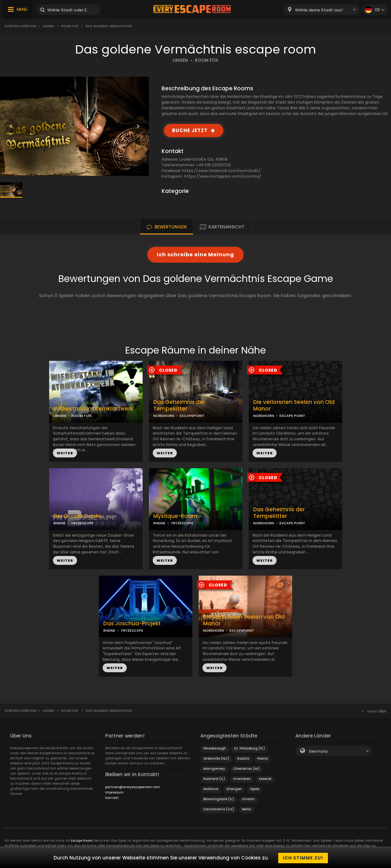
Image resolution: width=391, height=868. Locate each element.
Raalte (243, 759)
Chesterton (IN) (246, 769)
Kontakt (112, 798)
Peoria (263, 759)
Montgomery (214, 769)
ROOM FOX (207, 60)
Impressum (114, 792)
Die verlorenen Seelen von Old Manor (294, 405)
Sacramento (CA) (219, 809)
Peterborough (215, 748)
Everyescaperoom (21, 26)
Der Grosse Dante (77, 516)
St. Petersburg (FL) (250, 748)
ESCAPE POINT (292, 416)
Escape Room (82, 841)
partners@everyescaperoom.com (133, 787)
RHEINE (60, 523)
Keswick (265, 779)
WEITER (65, 453)
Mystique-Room (175, 516)
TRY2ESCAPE (82, 523)
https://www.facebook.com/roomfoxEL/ (221, 171)
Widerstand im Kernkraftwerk (93, 409)
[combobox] (321, 10)
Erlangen (234, 789)
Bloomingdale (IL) (219, 799)
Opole (255, 789)
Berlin (247, 809)
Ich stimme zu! (303, 858)
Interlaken (242, 779)
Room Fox (70, 26)
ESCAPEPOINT (192, 416)
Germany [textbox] (318, 751)
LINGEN (180, 60)
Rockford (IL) (214, 779)
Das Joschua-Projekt (132, 624)
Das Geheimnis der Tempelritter (179, 405)
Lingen (48, 26)
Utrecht (248, 799)
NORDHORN (164, 416)
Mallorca (211, 789)
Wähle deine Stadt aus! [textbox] (319, 10)
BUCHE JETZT (190, 130)
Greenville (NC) (216, 759)
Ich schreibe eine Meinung (195, 255)
